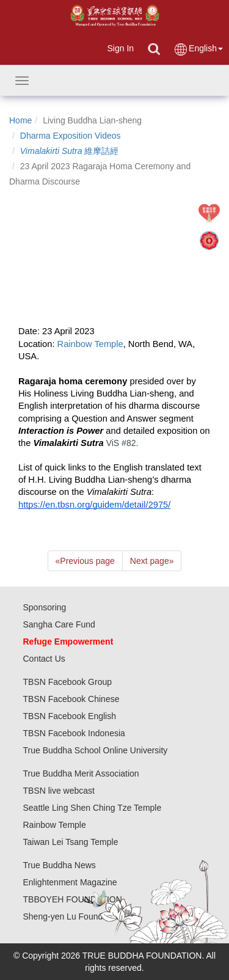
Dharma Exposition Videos (71, 136)
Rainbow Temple (55, 825)
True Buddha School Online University (96, 750)
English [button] (198, 49)
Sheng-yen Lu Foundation (72, 916)
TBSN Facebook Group (68, 682)
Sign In (120, 48)
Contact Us (44, 659)
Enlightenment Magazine (70, 882)
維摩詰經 (70, 151)
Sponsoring (45, 607)
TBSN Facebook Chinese (71, 699)
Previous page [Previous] (85, 561)
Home (20, 120)
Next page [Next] (152, 561)
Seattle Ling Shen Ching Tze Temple (93, 808)
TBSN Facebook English (70, 716)
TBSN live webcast (59, 791)
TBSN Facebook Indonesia (74, 733)
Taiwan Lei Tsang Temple (71, 842)
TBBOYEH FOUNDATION (73, 899)
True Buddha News (60, 865)
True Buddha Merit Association (81, 773)
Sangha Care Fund (59, 624)
